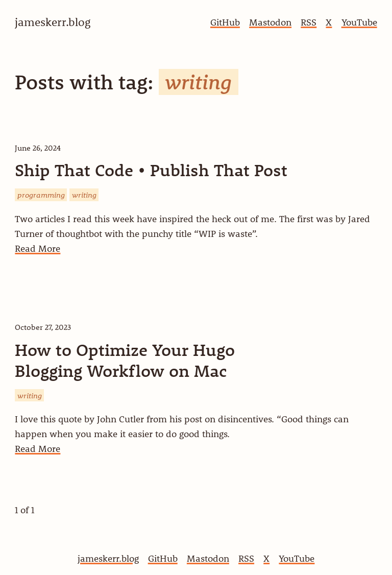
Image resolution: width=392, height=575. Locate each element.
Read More (38, 248)
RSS (309, 22)
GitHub (225, 22)
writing (84, 195)
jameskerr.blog (108, 558)
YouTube (359, 22)
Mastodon (270, 22)
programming (41, 195)
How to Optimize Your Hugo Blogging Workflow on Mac (125, 360)
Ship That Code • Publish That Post (151, 170)
